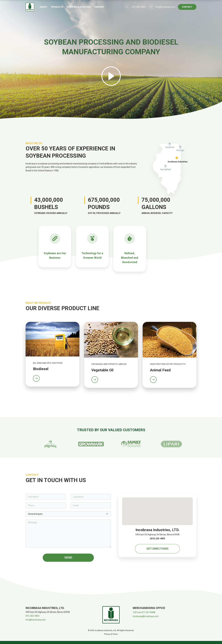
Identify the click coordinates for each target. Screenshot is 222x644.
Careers (99, 7)
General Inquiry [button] (68, 514)
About (43, 7)
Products (57, 7)
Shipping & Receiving (79, 7)
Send (68, 558)
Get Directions (157, 549)
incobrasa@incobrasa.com (146, 616)
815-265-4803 (33, 616)
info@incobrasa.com (36, 620)
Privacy (107, 634)
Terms (115, 634)
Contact (187, 7)
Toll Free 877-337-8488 (144, 612)
